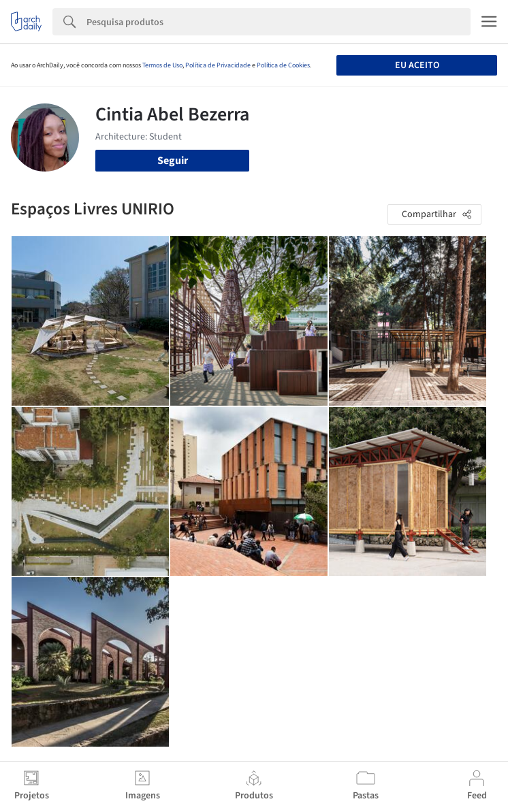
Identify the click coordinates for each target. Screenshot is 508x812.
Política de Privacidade (218, 65)
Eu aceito (417, 65)
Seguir (173, 161)
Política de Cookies (283, 65)
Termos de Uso (162, 65)
